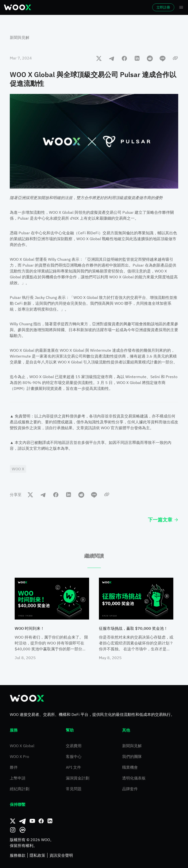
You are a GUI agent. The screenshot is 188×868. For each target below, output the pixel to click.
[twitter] (99, 58)
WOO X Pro (19, 756)
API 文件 (73, 767)
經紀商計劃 (20, 789)
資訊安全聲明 (61, 855)
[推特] (13, 821)
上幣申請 (18, 778)
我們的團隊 (132, 756)
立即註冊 (163, 7)
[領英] (50, 821)
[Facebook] (41, 821)
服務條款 (18, 855)
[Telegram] (23, 821)
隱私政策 (37, 855)
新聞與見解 (20, 37)
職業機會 (130, 767)
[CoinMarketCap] (23, 830)
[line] (163, 58)
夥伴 (14, 767)
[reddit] (150, 58)
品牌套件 (130, 789)
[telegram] (112, 58)
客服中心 (74, 756)
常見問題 (74, 789)
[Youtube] (32, 821)
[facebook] (124, 58)
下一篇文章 (163, 520)
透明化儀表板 (134, 778)
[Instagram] (13, 830)
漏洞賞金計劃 (78, 778)
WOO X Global (22, 746)
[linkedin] (137, 58)
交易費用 (74, 746)
